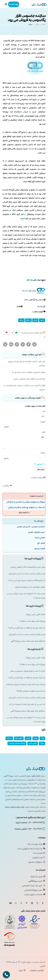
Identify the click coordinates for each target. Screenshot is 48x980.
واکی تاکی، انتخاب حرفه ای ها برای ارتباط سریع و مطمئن (27, 363)
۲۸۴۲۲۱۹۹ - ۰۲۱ (30, 823)
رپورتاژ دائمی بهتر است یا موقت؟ (32, 621)
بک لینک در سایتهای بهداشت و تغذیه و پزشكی (26, 507)
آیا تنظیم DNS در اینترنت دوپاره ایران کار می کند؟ (26, 580)
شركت (42, 743)
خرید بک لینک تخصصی (34, 886)
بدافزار (23, 214)
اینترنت (28, 738)
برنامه (43, 251)
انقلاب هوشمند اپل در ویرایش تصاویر (30, 587)
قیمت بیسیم (40, 549)
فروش (25, 112)
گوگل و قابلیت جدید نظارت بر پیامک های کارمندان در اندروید (24, 388)
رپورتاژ (36, 738)
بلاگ (37, 25)
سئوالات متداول (37, 862)
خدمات (31, 149)
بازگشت (7, 486)
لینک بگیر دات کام (37, 844)
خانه (44, 25)
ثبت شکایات (39, 858)
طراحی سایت (40, 538)
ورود (22, 970)
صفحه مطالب (38, 478)
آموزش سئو (19, 738)
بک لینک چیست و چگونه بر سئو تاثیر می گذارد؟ (26, 628)
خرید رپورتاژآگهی (37, 881)
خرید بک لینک (38, 877)
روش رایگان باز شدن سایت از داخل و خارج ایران (27, 574)
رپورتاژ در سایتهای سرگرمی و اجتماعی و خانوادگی (26, 502)
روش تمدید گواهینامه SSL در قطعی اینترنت (28, 567)
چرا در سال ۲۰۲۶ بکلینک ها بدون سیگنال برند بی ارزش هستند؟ (26, 596)
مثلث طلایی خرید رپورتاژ (36, 614)
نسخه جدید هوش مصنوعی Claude (31, 691)
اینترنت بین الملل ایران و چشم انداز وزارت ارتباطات (26, 684)
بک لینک (9, 738)
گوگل (14, 210)
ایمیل (35, 320)
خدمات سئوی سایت (35, 894)
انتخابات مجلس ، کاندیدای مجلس (31, 527)
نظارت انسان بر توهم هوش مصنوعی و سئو (28, 671)
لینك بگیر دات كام (34, 280)
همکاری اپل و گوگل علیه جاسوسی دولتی (29, 379)
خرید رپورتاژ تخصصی (35, 890)
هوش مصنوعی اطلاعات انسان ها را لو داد (29, 372)
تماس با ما (39, 853)
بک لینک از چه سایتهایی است (31, 849)
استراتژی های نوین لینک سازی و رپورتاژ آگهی (28, 641)
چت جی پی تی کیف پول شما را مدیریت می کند (27, 704)
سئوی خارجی (33, 743)
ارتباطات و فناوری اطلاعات (17, 743)
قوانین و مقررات (36, 970)
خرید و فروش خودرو (37, 532)
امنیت (42, 320)
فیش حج (41, 543)
